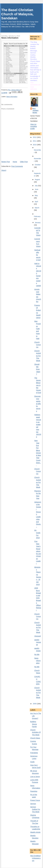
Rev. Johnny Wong (36, 111)
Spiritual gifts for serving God (37, 255)
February (37, 216)
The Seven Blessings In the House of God (38, 385)
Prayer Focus (35, 800)
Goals (32, 762)
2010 (35, 145)
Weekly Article (35, 832)
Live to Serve (35, 777)
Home (15, 162)
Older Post (24, 162)
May (36, 195)
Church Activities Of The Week (35, 732)
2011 (35, 141)
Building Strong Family (34, 724)
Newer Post (6, 162)
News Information (12, 97)
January (38, 223)
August (37, 180)
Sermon (33, 804)
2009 (35, 704)
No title (37, 654)
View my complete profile (34, 126)
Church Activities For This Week (38, 356)
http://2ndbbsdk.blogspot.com (35, 858)
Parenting (34, 791)
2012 (35, 137)
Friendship (34, 753)
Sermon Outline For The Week (35, 809)
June (37, 189)
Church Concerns (38, 345)
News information (37, 661)
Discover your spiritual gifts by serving (38, 404)
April (36, 202)
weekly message (38, 642)
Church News (35, 738)
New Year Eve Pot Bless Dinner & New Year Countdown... (38, 453)
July (36, 186)
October (38, 165)
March (37, 208)
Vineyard (38, 636)
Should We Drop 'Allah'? (37, 369)
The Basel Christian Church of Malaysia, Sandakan (17, 14)
